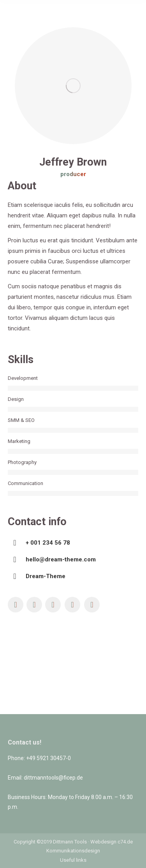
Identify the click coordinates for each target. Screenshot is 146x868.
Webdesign (103, 842)
